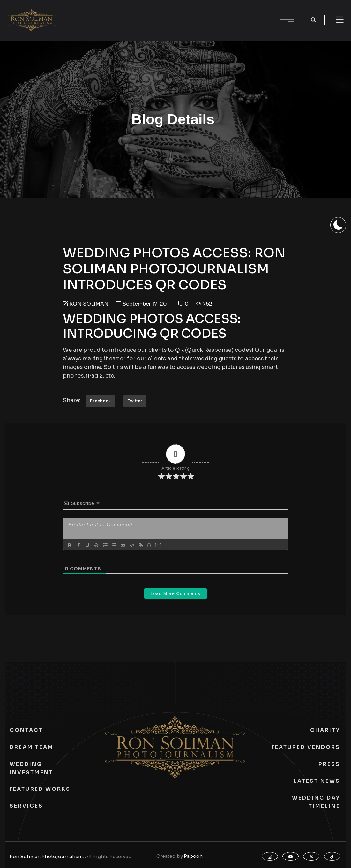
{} (149, 545)
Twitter (135, 401)
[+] (158, 545)
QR (179, 350)
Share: (72, 400)
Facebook (100, 401)
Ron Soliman (89, 304)
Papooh (193, 856)
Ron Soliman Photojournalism (46, 856)
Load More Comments (176, 593)
